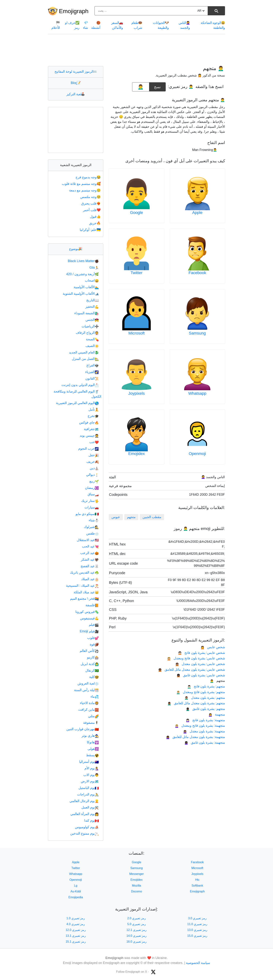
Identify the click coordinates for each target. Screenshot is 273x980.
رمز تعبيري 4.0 (76, 924)
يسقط (92, 755)
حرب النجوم (89, 449)
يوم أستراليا (89, 762)
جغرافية (91, 429)
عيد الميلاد (90, 579)
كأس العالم (89, 651)
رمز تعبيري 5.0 (136, 924)
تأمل (94, 410)
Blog (76, 83)
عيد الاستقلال (88, 540)
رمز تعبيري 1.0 (76, 918)
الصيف (92, 346)
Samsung (197, 333)
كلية (94, 677)
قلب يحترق (91, 203)
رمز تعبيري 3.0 (197, 918)
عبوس (116, 517)
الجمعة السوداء (86, 313)
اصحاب (92, 280)
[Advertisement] (136, 50)
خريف (93, 462)
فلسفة (92, 605)
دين (94, 468)
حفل (94, 455)
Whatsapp (197, 393)
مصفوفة (91, 723)
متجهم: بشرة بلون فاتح (206, 686)
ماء (95, 697)
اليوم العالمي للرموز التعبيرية (77, 403)
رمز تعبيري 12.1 (136, 930)
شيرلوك (91, 527)
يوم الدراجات (88, 794)
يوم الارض (90, 781)
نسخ (157, 86)
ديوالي (92, 475)
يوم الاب (91, 775)
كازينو (93, 657)
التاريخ (93, 300)
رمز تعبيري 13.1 (76, 936)
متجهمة (217, 714)
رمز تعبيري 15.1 (76, 942)
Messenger (136, 874)
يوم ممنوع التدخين (84, 833)
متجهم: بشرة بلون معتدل (205, 698)
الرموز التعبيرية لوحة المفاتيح (76, 72)
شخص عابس (213, 647)
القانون (92, 378)
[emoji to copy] (141, 87)
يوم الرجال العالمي (84, 801)
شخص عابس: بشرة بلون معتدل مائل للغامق (192, 670)
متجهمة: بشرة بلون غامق (205, 743)
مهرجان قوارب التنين (83, 729)
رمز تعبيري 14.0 (136, 936)
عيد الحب (90, 546)
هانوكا (93, 742)
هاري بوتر (90, 736)
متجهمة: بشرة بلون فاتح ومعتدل (200, 726)
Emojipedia (76, 897)
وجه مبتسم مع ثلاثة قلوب (82, 184)
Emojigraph (74, 11)
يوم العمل (90, 807)
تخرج (93, 416)
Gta (94, 268)
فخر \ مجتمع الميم (84, 599)
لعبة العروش (88, 683)
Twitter (137, 273)
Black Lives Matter (83, 261)
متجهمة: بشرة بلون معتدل (204, 731)
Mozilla (136, 886)
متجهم (131, 517)
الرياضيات (90, 326)
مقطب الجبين (152, 517)
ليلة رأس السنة (86, 690)
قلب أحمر (92, 210)
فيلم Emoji (89, 631)
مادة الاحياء (89, 703)
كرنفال (92, 670)
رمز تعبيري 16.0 (136, 942)
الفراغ (93, 365)
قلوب (93, 638)
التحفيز (92, 307)
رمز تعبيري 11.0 (197, 924)
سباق (93, 494)
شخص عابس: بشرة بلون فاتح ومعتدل (196, 658)
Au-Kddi (76, 891)
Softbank (197, 886)
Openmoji (197, 454)
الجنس (92, 320)
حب (94, 442)
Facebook (197, 273)
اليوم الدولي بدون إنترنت (80, 385)
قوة (94, 644)
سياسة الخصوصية (198, 963)
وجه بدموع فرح (88, 177)
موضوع (76, 249)
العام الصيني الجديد (84, 352)
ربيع (94, 481)
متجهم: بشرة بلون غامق (205, 709)
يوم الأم (92, 768)
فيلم (94, 625)
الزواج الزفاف (87, 333)
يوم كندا (91, 820)
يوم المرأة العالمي (85, 814)
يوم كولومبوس (87, 827)
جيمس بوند (89, 436)
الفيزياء (92, 372)
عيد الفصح (90, 566)
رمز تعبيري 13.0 (197, 930)
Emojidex (136, 454)
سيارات (92, 507)
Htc (197, 880)
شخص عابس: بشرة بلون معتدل (200, 664)
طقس (93, 533)
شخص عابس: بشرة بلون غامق (201, 675)
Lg (76, 886)
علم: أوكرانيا (91, 230)
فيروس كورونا (87, 612)
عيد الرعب (90, 553)
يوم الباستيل (89, 788)
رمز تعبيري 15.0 (197, 936)
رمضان (92, 488)
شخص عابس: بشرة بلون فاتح (201, 653)
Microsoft (136, 333)
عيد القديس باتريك (84, 572)
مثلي (93, 716)
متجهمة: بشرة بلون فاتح (205, 720)
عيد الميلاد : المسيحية (82, 586)
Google (137, 213)
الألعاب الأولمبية (86, 287)
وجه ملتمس (91, 197)
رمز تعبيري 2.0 (136, 918)
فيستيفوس (89, 618)
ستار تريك (90, 501)
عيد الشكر (90, 560)
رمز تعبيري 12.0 (76, 930)
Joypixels (136, 393)
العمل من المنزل (85, 359)
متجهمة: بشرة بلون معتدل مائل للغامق (195, 737)
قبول (96, 217)
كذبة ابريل (90, 664)
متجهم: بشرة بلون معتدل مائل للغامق (196, 703)
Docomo (136, 891)
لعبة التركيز (76, 94)
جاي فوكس (89, 422)
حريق (95, 223)
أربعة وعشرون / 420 (82, 274)
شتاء (94, 520)
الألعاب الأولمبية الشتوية (81, 294)
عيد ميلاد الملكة (86, 592)
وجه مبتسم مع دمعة (85, 190)
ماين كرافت (89, 710)
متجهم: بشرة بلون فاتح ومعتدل (201, 692)
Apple (197, 213)
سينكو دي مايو (87, 514)
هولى (93, 749)
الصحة (92, 339)
